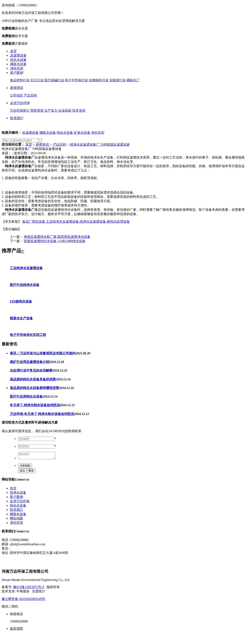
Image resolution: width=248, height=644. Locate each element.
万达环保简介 (20, 111)
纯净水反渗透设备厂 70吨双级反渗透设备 (100, 145)
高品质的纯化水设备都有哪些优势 (34, 388)
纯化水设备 (65, 133)
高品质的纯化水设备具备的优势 (33, 379)
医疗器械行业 (54, 80)
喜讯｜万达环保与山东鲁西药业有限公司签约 (43, 353)
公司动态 (16, 95)
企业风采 (65, 111)
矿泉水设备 (82, 133)
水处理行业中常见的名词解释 (31, 370)
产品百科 (30, 95)
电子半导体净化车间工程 (28, 335)
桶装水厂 (133, 80)
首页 (29, 145)
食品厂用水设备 (34, 222)
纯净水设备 (18, 494)
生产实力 (51, 111)
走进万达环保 (20, 502)
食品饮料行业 (20, 80)
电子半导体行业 (76, 80)
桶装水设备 (48, 133)
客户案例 (16, 498)
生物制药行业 (99, 80)
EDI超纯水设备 (21, 301)
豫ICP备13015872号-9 (29, 588)
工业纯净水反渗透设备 (63, 222)
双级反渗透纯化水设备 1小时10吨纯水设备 (55, 241)
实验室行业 (117, 80)
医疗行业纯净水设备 (25, 285)
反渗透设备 (30, 133)
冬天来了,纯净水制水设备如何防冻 (35, 405)
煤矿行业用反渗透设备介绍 (30, 362)
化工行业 (37, 80)
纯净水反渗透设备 (93, 222)
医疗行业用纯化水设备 (26, 396)
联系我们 (16, 511)
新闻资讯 (42, 145)
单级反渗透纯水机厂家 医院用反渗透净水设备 (57, 237)
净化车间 (98, 133)
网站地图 (16, 520)
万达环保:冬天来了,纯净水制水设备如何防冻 (42, 414)
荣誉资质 (37, 111)
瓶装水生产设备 (21, 318)
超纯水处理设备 (118, 222)
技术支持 (79, 111)
